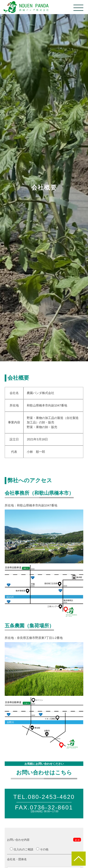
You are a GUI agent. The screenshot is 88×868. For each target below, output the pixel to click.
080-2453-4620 (51, 797)
